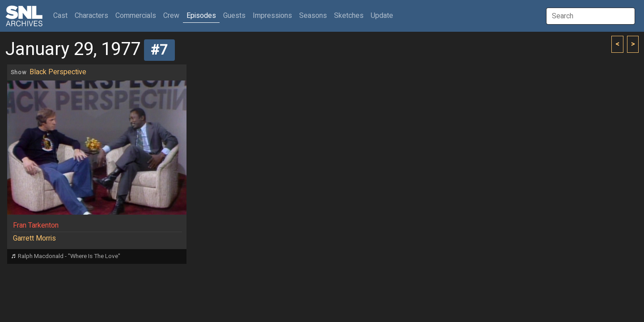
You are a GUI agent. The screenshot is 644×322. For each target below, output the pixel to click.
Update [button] (382, 16)
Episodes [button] (201, 16)
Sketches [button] (349, 16)
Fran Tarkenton (36, 225)
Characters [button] (91, 16)
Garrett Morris (34, 238)
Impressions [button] (272, 16)
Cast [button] (62, 15)
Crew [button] (171, 16)
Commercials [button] (136, 16)
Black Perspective (58, 72)
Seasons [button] (313, 16)
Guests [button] (234, 16)
